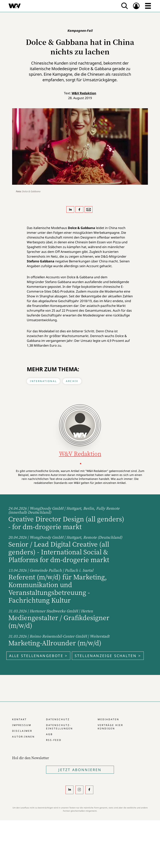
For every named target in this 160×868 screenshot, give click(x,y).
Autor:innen (23, 737)
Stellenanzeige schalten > (108, 656)
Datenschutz (58, 719)
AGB (49, 734)
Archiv (72, 381)
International (43, 381)
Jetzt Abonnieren (80, 770)
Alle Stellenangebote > (38, 656)
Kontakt (19, 719)
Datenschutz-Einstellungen (59, 727)
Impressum (22, 725)
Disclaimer (22, 731)
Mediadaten (108, 719)
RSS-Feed (54, 740)
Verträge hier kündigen (110, 727)
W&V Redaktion (84, 93)
